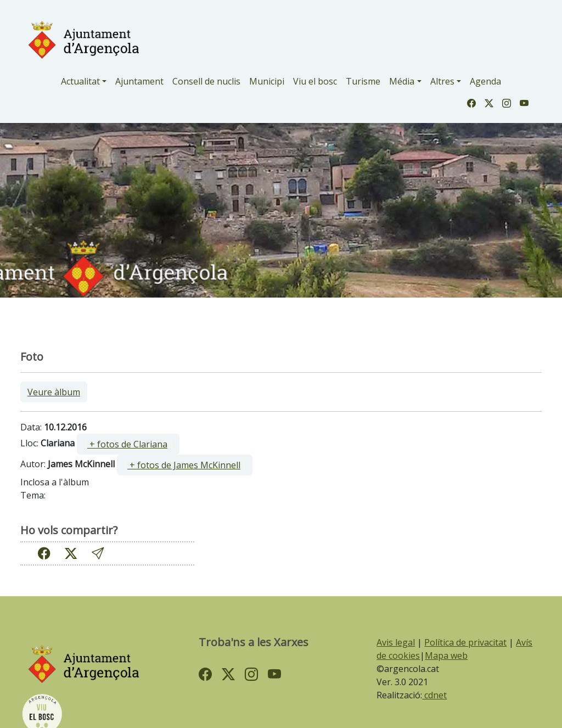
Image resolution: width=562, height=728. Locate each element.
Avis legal (396, 642)
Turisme (363, 81)
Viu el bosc (315, 81)
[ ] (128, 444)
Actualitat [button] (80, 81)
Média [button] (402, 81)
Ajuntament (139, 81)
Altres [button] (442, 81)
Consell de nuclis (206, 81)
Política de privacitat (465, 642)
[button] (98, 553)
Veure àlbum (54, 392)
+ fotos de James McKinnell (184, 465)
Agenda (485, 81)
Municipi (267, 81)
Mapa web (446, 656)
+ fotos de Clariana (127, 444)
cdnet (434, 695)
